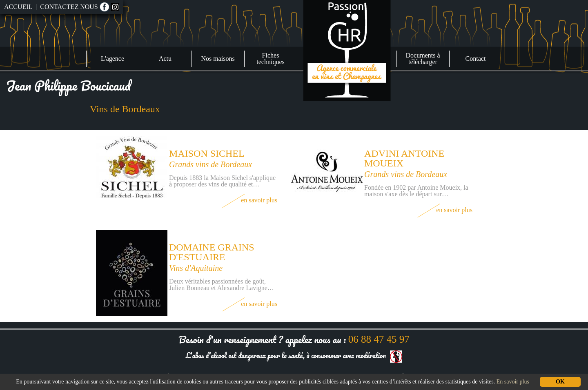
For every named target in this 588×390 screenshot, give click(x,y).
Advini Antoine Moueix (404, 158)
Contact (476, 59)
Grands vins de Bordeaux (210, 164)
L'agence (112, 59)
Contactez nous (69, 7)
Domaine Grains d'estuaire (212, 252)
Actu (165, 59)
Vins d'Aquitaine (196, 268)
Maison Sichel (207, 153)
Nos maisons (218, 59)
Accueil (18, 7)
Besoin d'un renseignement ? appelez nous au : (294, 339)
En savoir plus (250, 200)
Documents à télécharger (423, 59)
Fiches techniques (270, 59)
